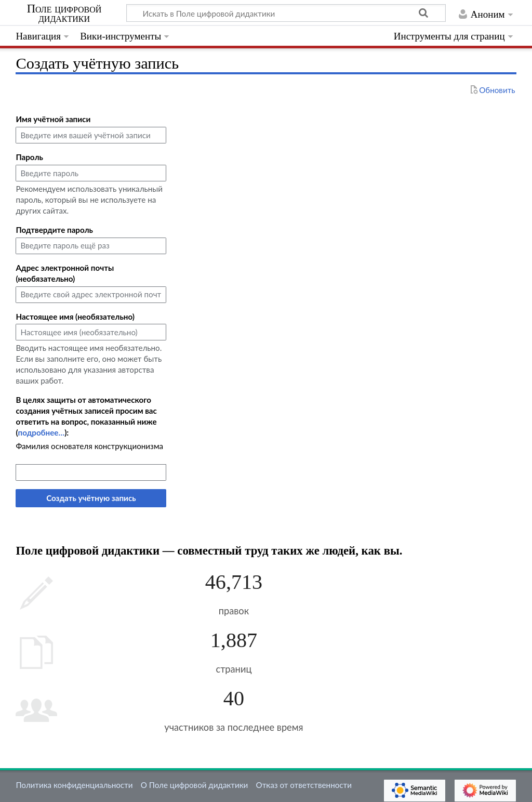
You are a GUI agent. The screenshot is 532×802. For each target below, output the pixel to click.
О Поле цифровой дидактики (195, 785)
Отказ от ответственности (304, 785)
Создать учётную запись (91, 498)
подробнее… (42, 432)
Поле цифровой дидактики (64, 14)
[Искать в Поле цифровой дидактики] (286, 13)
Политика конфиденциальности (74, 785)
